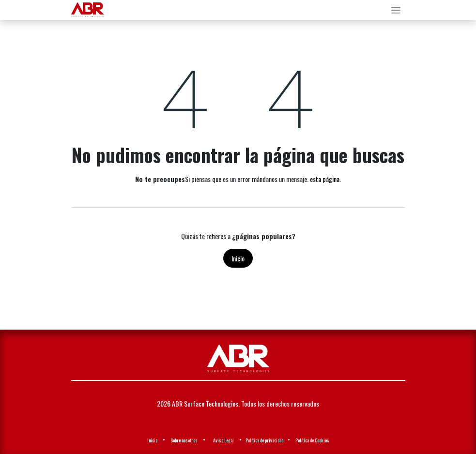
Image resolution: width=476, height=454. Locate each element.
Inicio (238, 258)
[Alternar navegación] (396, 10)
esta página (325, 179)
